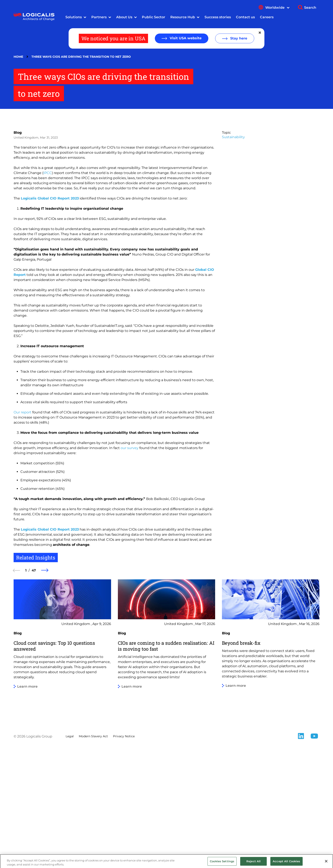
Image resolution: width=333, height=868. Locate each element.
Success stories (218, 17)
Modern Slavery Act (93, 857)
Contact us (245, 17)
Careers (267, 17)
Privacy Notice (124, 857)
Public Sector (154, 17)
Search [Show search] (310, 8)
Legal (70, 857)
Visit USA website (185, 38)
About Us (124, 17)
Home (18, 57)
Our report (23, 533)
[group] (62, 770)
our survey (130, 569)
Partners (99, 17)
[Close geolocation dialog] (260, 33)
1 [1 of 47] (26, 691)
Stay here (238, 38)
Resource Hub (183, 17)
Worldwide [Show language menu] (277, 8)
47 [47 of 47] (34, 691)
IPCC (48, 294)
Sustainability (233, 258)
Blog (18, 254)
